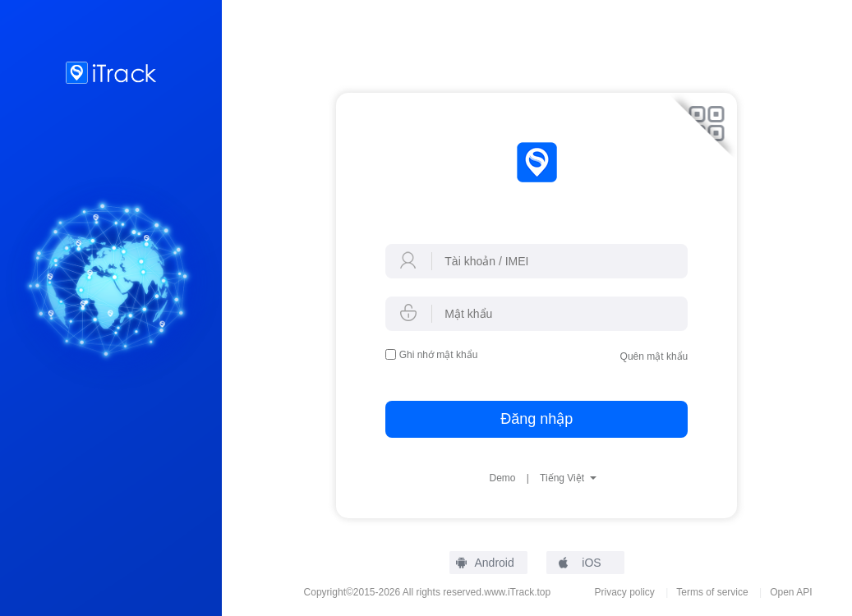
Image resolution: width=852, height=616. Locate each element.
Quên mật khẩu (654, 356)
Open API (791, 592)
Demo (502, 478)
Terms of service (712, 592)
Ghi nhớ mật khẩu (439, 355)
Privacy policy (624, 592)
